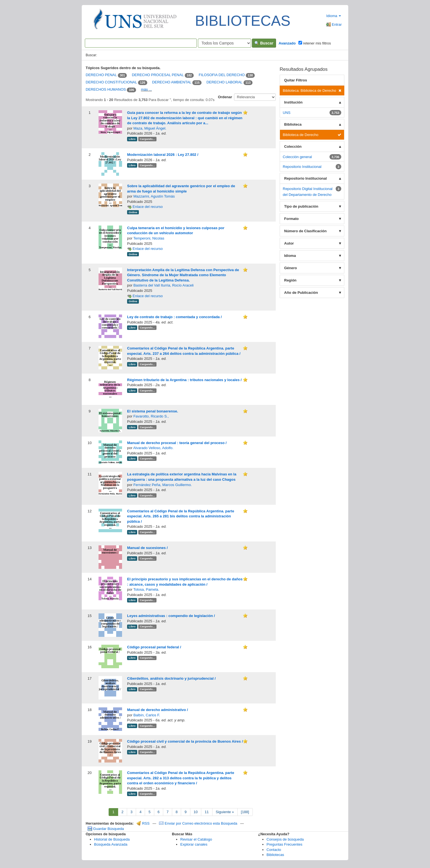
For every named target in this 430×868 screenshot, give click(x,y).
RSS (143, 823)
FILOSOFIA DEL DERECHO (222, 75)
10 (196, 812)
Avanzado (287, 43)
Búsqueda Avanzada (111, 844)
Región (290, 280)
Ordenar (225, 97)
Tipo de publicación (301, 206)
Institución (293, 102)
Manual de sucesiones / (147, 548)
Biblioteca (293, 124)
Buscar (264, 43)
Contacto (274, 850)
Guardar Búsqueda (106, 829)
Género (291, 268)
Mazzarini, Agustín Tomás (154, 196)
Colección (293, 146)
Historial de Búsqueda (112, 839)
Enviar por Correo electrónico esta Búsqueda (199, 823)
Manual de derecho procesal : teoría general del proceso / (177, 443)
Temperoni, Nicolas (149, 238)
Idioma (334, 16)
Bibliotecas (275, 855)
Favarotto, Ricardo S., (151, 416)
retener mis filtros (315, 43)
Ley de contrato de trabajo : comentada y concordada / (174, 317)
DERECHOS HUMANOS (106, 89)
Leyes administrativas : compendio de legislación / (171, 616)
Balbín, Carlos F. (147, 715)
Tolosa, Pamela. (146, 589)
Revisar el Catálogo (196, 839)
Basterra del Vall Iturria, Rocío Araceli (163, 285)
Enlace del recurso (145, 207)
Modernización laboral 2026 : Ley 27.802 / (163, 155)
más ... (146, 89)
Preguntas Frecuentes (284, 844)
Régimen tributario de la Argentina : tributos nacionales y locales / (184, 380)
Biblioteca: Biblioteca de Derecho (312, 91)
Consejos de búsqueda (285, 839)
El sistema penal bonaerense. (153, 411)
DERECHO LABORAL (224, 82)
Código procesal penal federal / (154, 647)
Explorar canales (194, 844)
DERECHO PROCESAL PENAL (158, 75)
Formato (291, 219)
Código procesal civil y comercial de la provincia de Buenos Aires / (185, 741)
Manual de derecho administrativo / (157, 710)
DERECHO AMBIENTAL (172, 82)
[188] (245, 812)
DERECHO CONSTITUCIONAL (111, 82)
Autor (289, 243)
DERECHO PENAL (101, 75)
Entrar (334, 24)
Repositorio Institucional (305, 178)
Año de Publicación (301, 293)
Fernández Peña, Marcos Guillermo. (163, 485)
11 (207, 812)
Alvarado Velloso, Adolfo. (153, 448)
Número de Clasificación (305, 231)
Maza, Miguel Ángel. (150, 128)
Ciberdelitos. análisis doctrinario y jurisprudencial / (171, 678)
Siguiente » (225, 812)
